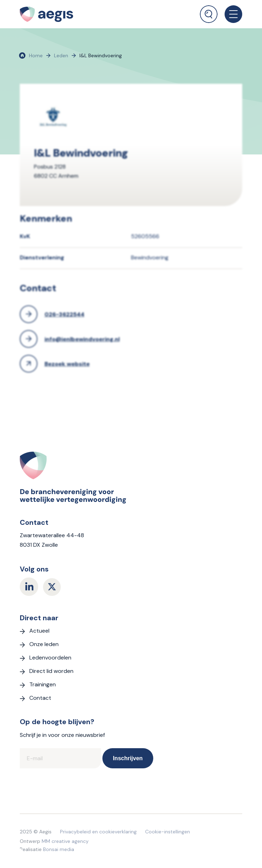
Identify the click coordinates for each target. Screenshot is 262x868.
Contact (40, 698)
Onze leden (44, 644)
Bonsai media (59, 849)
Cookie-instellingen (168, 832)
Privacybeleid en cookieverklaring (98, 832)
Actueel (39, 631)
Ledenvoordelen (50, 658)
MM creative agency (65, 841)
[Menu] (230, 14)
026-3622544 (64, 314)
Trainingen (43, 684)
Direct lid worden (51, 671)
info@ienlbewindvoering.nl (82, 339)
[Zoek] (209, 14)
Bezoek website (67, 364)
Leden (61, 55)
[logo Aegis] (81, 14)
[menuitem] (209, 11)
